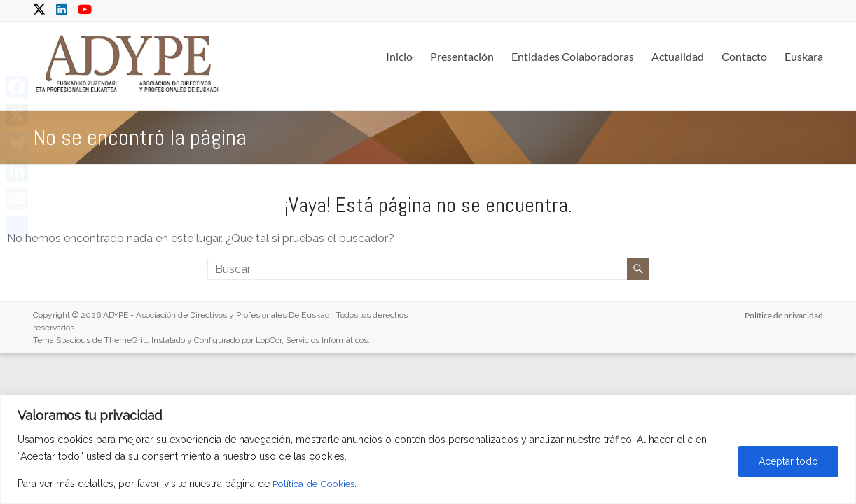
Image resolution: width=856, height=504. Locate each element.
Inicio (399, 56)
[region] (428, 449)
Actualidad (678, 56)
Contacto (744, 56)
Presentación (462, 56)
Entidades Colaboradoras (573, 56)
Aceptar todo (788, 461)
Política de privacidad (784, 315)
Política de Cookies (316, 484)
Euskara (804, 56)
